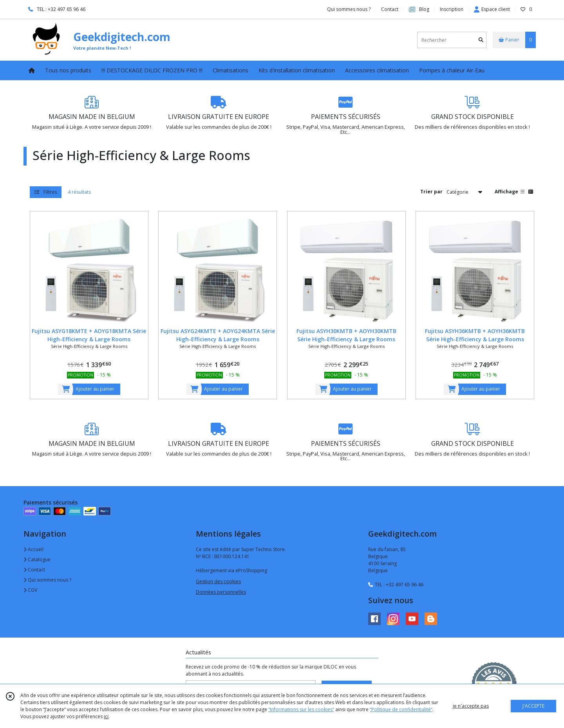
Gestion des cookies (218, 581)
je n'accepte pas (471, 706)
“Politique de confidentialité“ (401, 709)
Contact (390, 9)
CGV (30, 590)
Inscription (452, 9)
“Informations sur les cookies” (301, 709)
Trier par (431, 192)
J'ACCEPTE (533, 706)
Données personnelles (221, 592)
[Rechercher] (481, 40)
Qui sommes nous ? (47, 580)
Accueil (33, 549)
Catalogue (37, 560)
